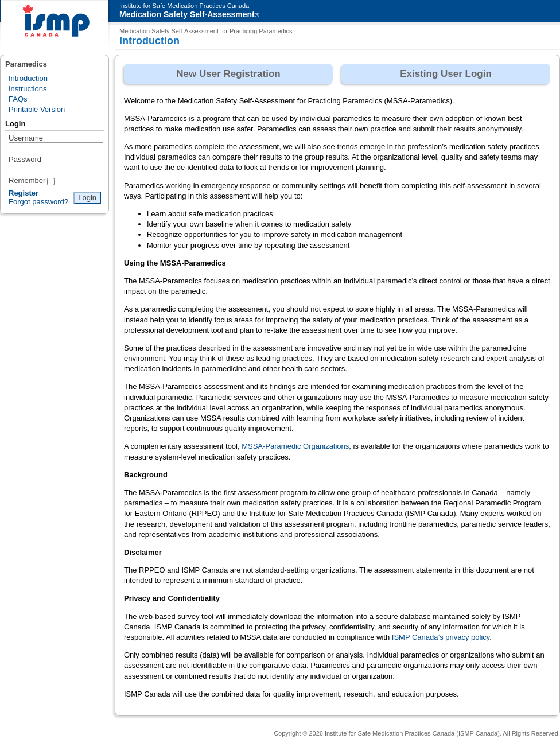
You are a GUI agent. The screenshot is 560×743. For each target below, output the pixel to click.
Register (24, 193)
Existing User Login (446, 74)
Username (26, 138)
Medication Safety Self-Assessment (187, 14)
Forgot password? (38, 202)
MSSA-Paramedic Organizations (295, 446)
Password (25, 159)
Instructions (28, 89)
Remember (27, 180)
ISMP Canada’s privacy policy (441, 637)
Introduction (28, 78)
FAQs (18, 99)
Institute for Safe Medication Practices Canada (184, 6)
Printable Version (37, 109)
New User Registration (228, 74)
